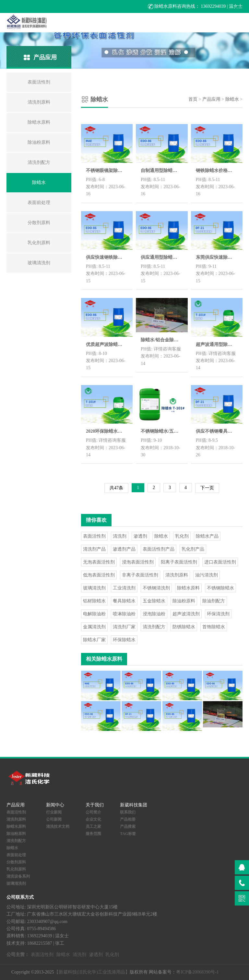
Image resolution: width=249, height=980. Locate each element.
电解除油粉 (94, 614)
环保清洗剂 (218, 614)
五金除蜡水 (154, 601)
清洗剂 (120, 536)
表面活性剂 (94, 536)
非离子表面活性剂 (140, 575)
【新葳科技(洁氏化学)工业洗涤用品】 (92, 972)
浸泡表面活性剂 (138, 562)
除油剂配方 (214, 601)
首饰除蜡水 (214, 627)
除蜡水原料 (188, 588)
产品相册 (128, 819)
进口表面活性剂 (220, 562)
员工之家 (93, 826)
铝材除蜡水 (94, 601)
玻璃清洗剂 (94, 588)
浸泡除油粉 (154, 614)
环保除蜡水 (124, 640)
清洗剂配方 (154, 627)
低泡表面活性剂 (99, 575)
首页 (193, 99)
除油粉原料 (184, 601)
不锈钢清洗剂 (156, 588)
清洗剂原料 (177, 575)
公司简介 (93, 812)
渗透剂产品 (124, 549)
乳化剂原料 (16, 869)
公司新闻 (54, 819)
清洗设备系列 (18, 876)
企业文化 (93, 819)
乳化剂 (182, 536)
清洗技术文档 (58, 826)
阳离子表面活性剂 (179, 562)
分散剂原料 (16, 862)
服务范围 (93, 834)
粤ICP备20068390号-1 (197, 972)
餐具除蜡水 (124, 601)
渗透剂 (140, 536)
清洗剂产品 (94, 549)
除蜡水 (232, 99)
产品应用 (211, 99)
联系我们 (128, 812)
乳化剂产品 (193, 549)
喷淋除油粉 (124, 614)
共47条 (116, 488)
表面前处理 (16, 855)
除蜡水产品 (207, 536)
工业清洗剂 (124, 588)
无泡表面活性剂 (99, 562)
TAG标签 (128, 834)
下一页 (207, 488)
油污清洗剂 (207, 575)
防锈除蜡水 (184, 627)
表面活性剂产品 (159, 549)
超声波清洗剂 (186, 614)
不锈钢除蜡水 (220, 588)
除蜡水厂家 (94, 640)
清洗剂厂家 (124, 627)
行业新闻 (54, 812)
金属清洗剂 (94, 627)
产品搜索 (128, 826)
